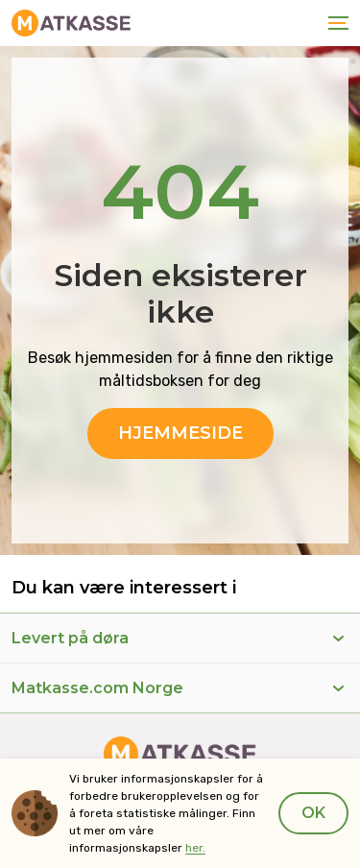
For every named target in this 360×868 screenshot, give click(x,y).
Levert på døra (70, 638)
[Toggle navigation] (335, 23)
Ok (313, 813)
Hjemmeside (180, 433)
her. (195, 848)
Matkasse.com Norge (97, 688)
